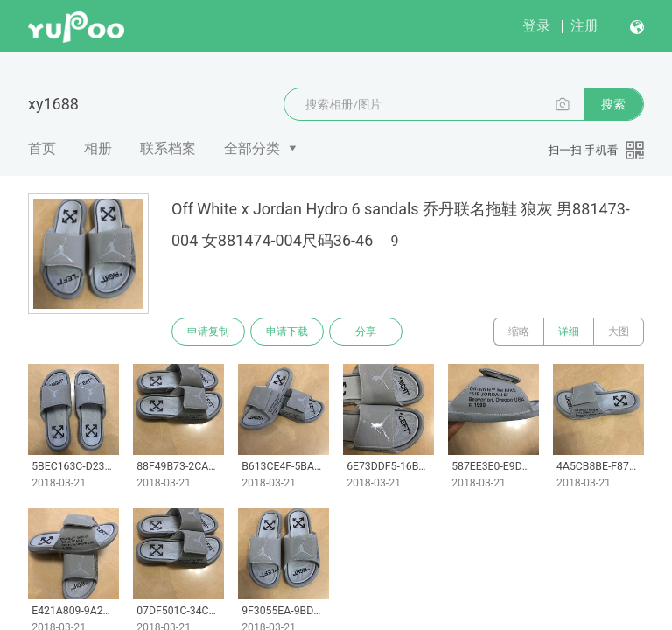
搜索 (613, 104)
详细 (569, 332)
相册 (98, 148)
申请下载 (287, 332)
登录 (536, 26)
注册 (584, 26)
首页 (42, 148)
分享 (366, 332)
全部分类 (252, 148)
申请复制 (208, 332)
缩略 (519, 332)
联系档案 (168, 148)
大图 (619, 332)
